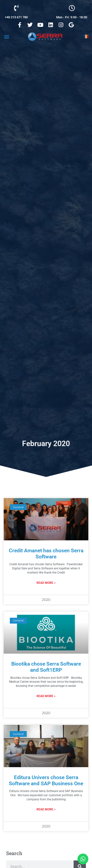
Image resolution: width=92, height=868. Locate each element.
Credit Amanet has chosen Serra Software (46, 554)
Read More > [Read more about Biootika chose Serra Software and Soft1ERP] (46, 696)
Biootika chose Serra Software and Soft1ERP (46, 667)
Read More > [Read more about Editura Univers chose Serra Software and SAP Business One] (46, 809)
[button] (7, 37)
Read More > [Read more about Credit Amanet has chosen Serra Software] (46, 583)
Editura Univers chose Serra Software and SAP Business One (46, 780)
